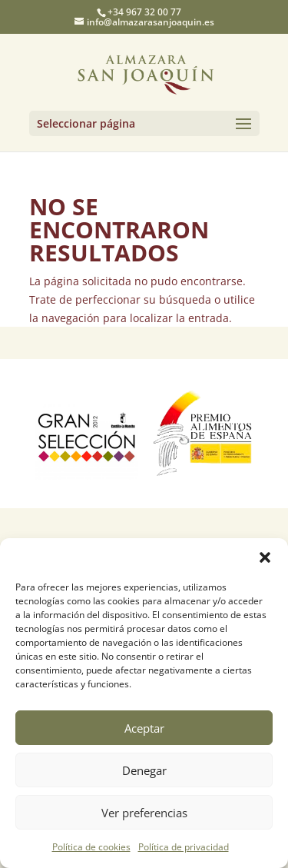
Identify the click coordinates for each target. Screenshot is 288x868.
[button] (265, 557)
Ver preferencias (144, 813)
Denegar (144, 770)
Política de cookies (91, 847)
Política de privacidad (184, 847)
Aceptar (144, 728)
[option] (87, 434)
